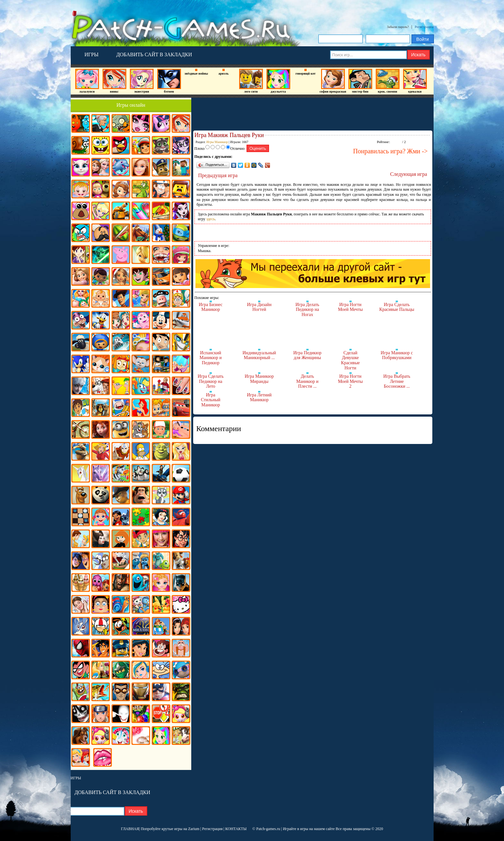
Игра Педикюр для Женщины (307, 355)
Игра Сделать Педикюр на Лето (211, 381)
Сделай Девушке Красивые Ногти (351, 360)
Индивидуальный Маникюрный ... (259, 355)
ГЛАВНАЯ (130, 829)
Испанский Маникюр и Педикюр (211, 358)
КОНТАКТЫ (236, 829)
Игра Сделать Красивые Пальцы (397, 307)
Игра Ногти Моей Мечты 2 (350, 381)
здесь (211, 219)
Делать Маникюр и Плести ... (307, 381)
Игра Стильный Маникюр (211, 400)
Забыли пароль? (398, 27)
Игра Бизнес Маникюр (211, 307)
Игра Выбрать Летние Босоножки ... (397, 381)
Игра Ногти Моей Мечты (350, 307)
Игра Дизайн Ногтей (259, 307)
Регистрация (424, 27)
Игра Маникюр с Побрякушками (397, 355)
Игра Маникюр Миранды (259, 379)
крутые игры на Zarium (181, 829)
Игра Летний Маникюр (259, 398)
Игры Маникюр (217, 142)
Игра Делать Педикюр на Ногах (307, 310)
